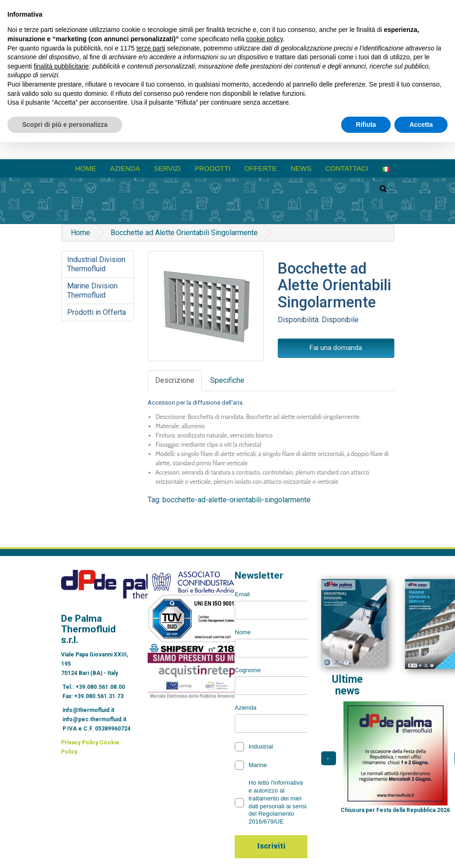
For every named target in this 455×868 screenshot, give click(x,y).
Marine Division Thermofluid (92, 290)
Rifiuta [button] (366, 125)
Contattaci (347, 168)
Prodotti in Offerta (97, 312)
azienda (125, 168)
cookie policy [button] (265, 39)
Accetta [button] (421, 125)
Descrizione (175, 380)
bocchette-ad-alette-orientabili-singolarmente (237, 500)
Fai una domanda (336, 348)
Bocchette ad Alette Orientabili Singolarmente (184, 233)
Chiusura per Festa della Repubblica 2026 (395, 810)
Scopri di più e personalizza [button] (65, 125)
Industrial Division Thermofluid (96, 264)
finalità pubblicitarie (61, 66)
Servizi (167, 168)
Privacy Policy (80, 743)
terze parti (151, 48)
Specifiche (227, 380)
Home (85, 168)
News (301, 168)
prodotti (213, 168)
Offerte (261, 168)
